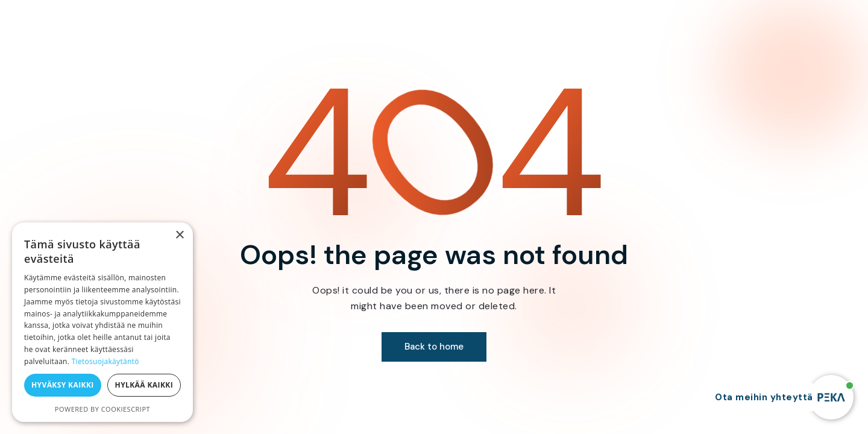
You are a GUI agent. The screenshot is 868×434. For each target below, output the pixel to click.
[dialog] (102, 322)
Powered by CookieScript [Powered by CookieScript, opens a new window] (102, 409)
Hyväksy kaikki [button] (63, 385)
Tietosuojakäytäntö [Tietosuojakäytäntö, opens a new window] (105, 361)
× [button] (179, 235)
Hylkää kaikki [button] (144, 385)
